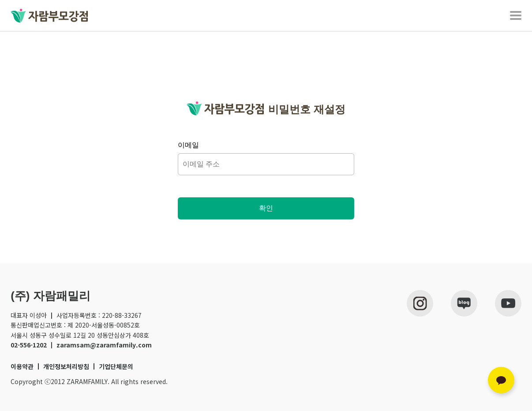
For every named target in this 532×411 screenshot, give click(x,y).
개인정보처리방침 (66, 366)
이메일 (188, 145)
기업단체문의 (116, 366)
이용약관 (22, 366)
